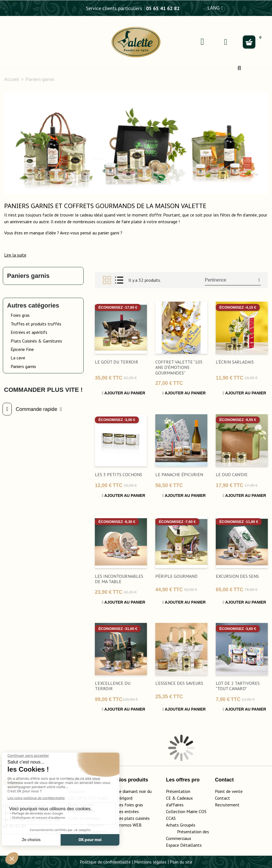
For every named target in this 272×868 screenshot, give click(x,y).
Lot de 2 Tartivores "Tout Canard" (238, 686)
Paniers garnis (28, 276)
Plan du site (181, 862)
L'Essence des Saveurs (179, 683)
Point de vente (229, 791)
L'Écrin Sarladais (235, 362)
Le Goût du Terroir (117, 362)
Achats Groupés (181, 825)
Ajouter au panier (124, 393)
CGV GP (75, 798)
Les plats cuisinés (133, 818)
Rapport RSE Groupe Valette (89, 832)
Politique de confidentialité (105, 862)
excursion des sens (237, 576)
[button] (15, 255)
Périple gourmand (176, 576)
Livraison (76, 791)
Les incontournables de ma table (119, 579)
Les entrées (128, 811)
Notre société (81, 805)
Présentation (178, 791)
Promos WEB (129, 825)
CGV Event (98, 798)
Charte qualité (81, 811)
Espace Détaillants (184, 845)
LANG (215, 8)
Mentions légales (150, 862)
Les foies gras (130, 805)
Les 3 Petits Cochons (119, 474)
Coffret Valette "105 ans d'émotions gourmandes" (179, 367)
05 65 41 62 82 (163, 8)
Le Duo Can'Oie (232, 474)
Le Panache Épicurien (179, 474)
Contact (222, 798)
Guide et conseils (84, 818)
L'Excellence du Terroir (113, 686)
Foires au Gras (90, 838)
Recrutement (227, 805)
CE (168, 798)
